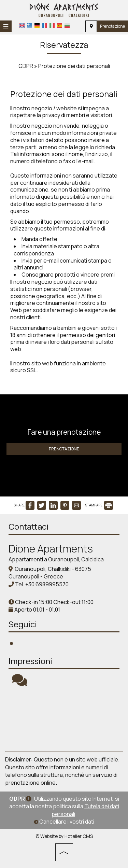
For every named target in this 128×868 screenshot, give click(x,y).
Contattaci (29, 526)
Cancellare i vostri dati (64, 822)
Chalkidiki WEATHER (64, 719)
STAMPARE (99, 505)
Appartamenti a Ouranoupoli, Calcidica (56, 559)
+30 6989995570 (47, 584)
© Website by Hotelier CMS (64, 836)
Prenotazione (112, 26)
